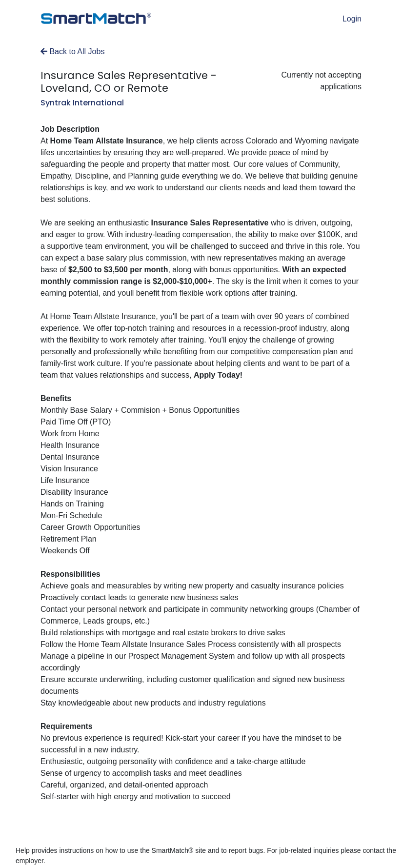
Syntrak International (82, 103)
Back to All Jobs (72, 51)
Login (352, 19)
